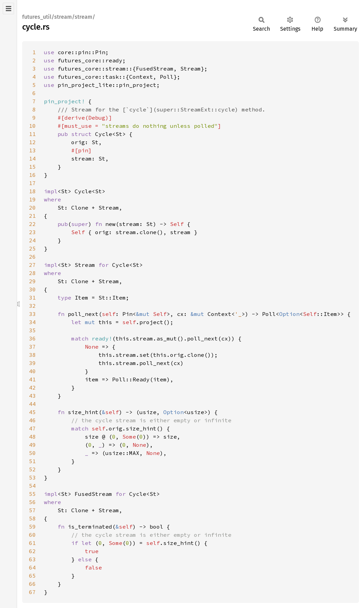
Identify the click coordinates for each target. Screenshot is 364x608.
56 (32, 502)
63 (32, 559)
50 (32, 453)
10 (32, 126)
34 (32, 322)
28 (32, 273)
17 (32, 183)
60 (32, 535)
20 (32, 208)
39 (32, 363)
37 (32, 347)
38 (32, 355)
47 (32, 428)
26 (32, 257)
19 (32, 199)
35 (32, 330)
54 (32, 486)
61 (32, 543)
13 (32, 150)
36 (32, 338)
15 (32, 167)
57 (32, 510)
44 (32, 404)
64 (32, 567)
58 (32, 518)
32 (32, 306)
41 (32, 379)
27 (32, 265)
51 (32, 461)
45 (32, 412)
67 (32, 592)
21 (32, 216)
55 (32, 494)
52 (32, 469)
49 (32, 445)
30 (32, 289)
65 (32, 576)
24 (32, 240)
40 (32, 371)
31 (32, 298)
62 (32, 551)
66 (32, 584)
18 (32, 191)
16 (32, 175)
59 (32, 527)
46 (32, 420)
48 (32, 437)
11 (32, 134)
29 (32, 281)
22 (32, 224)
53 (32, 477)
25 (32, 248)
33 (32, 314)
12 (32, 142)
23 (32, 232)
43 (32, 396)
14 (32, 158)
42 (32, 387)
